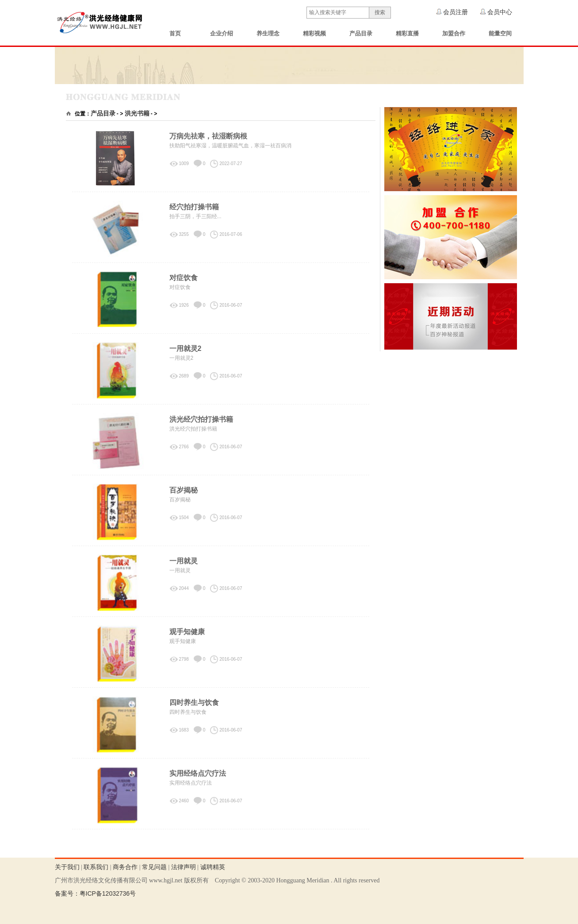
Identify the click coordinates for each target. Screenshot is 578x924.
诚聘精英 (213, 867)
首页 (175, 33)
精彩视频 (314, 33)
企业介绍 (222, 33)
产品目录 (361, 33)
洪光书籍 (137, 113)
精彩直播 (407, 33)
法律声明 (184, 867)
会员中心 (500, 12)
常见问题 (154, 867)
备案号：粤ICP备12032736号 (96, 893)
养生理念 (268, 33)
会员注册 (456, 12)
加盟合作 (454, 33)
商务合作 (125, 867)
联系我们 (96, 867)
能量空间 (500, 33)
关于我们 (67, 867)
